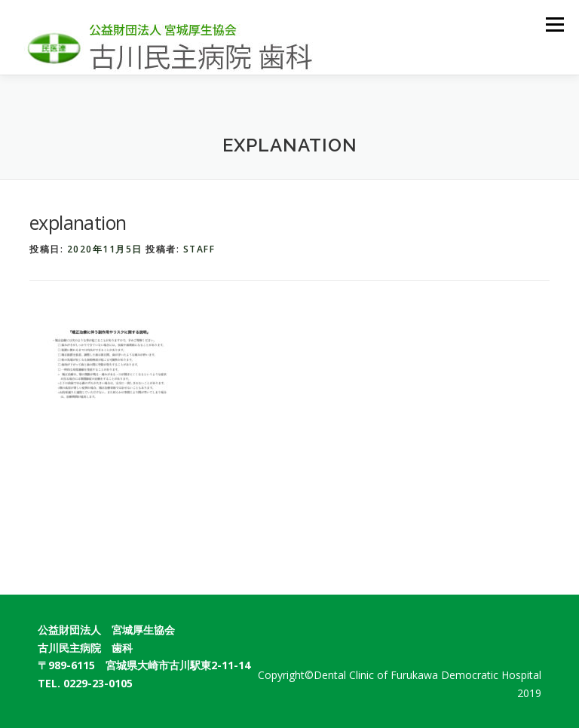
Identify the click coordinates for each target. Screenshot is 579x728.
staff (199, 249)
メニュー (554, 24)
